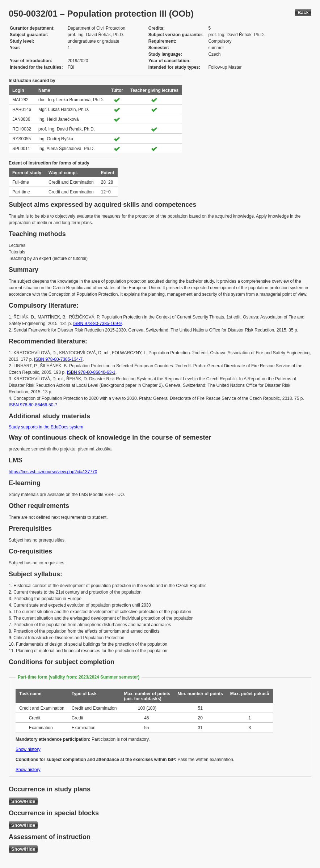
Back (303, 12)
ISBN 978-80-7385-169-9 (97, 324)
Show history (28, 749)
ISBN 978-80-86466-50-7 (33, 405)
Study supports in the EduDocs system (46, 427)
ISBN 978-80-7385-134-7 (58, 359)
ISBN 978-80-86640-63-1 (91, 372)
